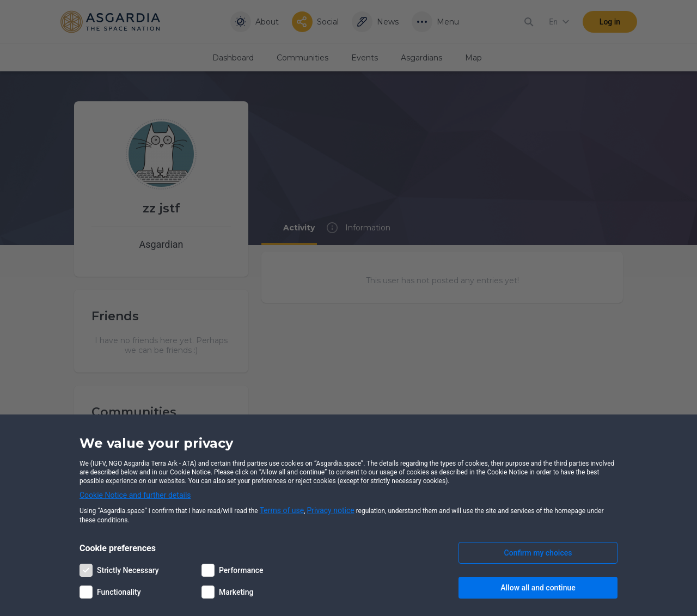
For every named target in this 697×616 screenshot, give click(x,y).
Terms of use (282, 510)
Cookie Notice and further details (135, 495)
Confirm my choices (538, 553)
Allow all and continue (538, 588)
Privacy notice (331, 510)
